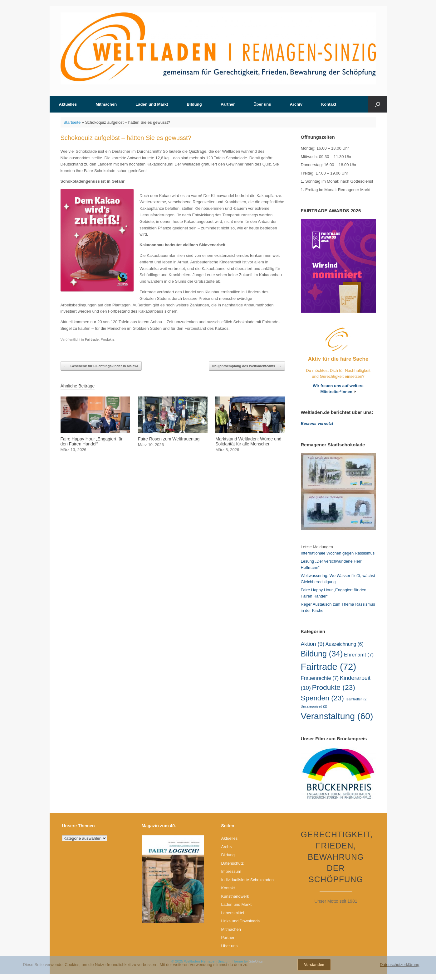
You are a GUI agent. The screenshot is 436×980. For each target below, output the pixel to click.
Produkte (107, 339)
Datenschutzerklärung (399, 965)
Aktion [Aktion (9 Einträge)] (313, 644)
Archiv (296, 104)
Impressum (231, 871)
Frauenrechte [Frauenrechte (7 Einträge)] (320, 678)
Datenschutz (233, 863)
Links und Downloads (241, 921)
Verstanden (314, 965)
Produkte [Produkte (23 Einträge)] (334, 687)
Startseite (72, 122)
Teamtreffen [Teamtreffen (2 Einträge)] (356, 699)
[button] (377, 104)
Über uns (262, 104)
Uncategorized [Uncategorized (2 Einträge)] (314, 706)
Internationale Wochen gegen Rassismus (338, 553)
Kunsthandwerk (235, 896)
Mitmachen (106, 104)
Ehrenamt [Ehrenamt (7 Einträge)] (359, 655)
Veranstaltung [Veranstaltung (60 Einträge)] (337, 716)
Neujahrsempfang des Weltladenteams (247, 366)
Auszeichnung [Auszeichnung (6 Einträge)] (345, 644)
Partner (228, 104)
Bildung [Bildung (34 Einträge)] (322, 654)
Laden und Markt (152, 104)
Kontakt (329, 104)
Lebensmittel (233, 913)
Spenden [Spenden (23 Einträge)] (322, 698)
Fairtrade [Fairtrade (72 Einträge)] (329, 667)
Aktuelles (68, 104)
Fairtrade (92, 339)
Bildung (194, 104)
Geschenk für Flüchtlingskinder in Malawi (101, 366)
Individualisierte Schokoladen (247, 880)
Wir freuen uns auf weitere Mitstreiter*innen (338, 389)
